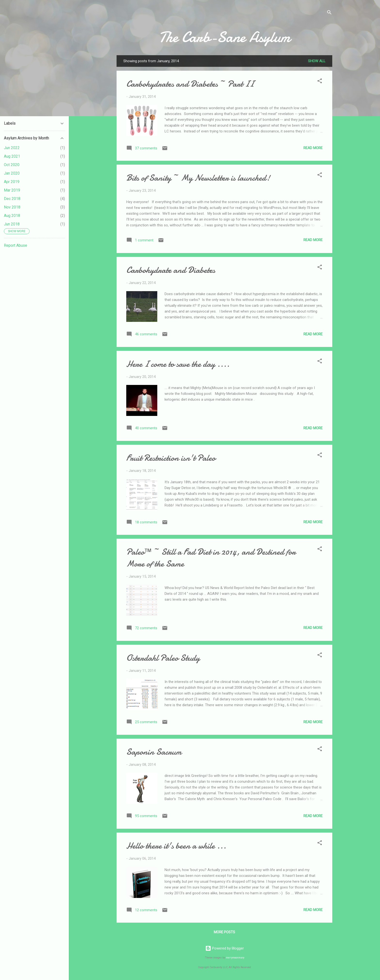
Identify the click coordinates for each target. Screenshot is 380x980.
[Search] (329, 13)
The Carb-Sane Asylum (225, 37)
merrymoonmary (235, 958)
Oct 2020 (12, 165)
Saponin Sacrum (154, 752)
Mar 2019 (12, 190)
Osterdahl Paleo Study (163, 658)
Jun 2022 (12, 148)
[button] (320, 82)
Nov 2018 (12, 207)
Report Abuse (16, 245)
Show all (317, 61)
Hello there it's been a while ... (176, 846)
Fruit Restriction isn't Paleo (171, 458)
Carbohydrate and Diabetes (171, 270)
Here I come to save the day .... (178, 364)
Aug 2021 (12, 156)
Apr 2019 (12, 182)
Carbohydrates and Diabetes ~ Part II (190, 84)
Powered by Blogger (225, 948)
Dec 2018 (12, 199)
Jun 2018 (12, 224)
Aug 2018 (12, 216)
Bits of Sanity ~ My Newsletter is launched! (198, 178)
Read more (313, 148)
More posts (224, 932)
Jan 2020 (12, 173)
